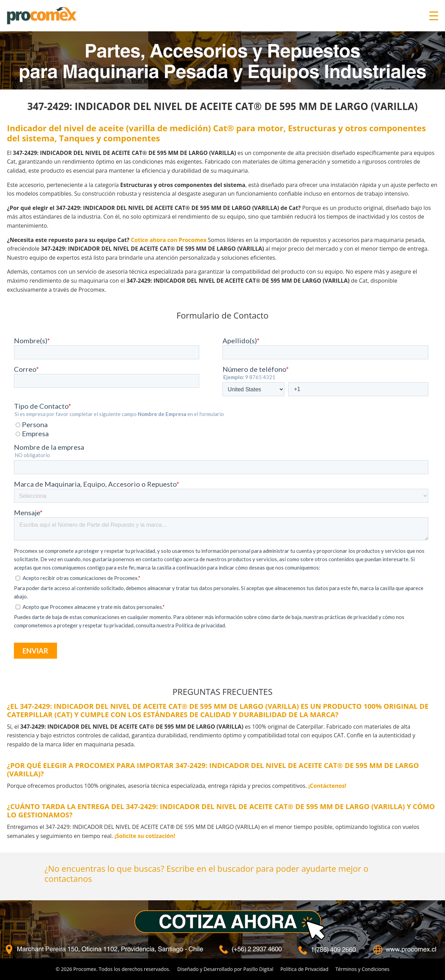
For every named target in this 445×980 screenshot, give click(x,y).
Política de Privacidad (304, 969)
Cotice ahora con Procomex (169, 240)
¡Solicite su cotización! (145, 836)
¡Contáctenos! (327, 786)
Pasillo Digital (258, 969)
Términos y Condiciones (362, 969)
